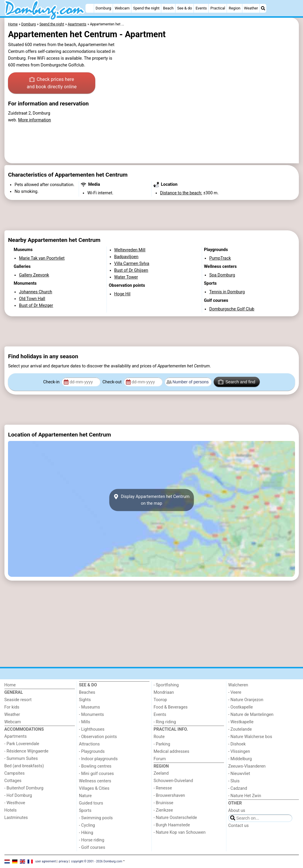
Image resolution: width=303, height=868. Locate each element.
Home (10, 685)
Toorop (160, 700)
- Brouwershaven (169, 795)
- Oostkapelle (240, 707)
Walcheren (238, 685)
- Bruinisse (163, 803)
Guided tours (91, 803)
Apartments (16, 736)
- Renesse (163, 788)
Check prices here (52, 84)
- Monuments (92, 715)
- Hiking (86, 833)
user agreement (46, 861)
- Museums (90, 707)
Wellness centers (95, 781)
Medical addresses (171, 751)
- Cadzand (238, 788)
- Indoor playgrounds (98, 759)
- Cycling (87, 825)
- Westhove (15, 803)
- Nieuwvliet (239, 774)
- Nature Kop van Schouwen (180, 832)
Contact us (238, 826)
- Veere (235, 692)
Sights (85, 700)
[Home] (90, 8)
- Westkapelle (241, 722)
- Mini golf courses (96, 774)
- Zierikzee (163, 810)
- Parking (162, 744)
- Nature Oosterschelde (175, 818)
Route (159, 737)
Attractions (89, 744)
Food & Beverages (171, 707)
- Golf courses (92, 847)
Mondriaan (164, 692)
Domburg (103, 8)
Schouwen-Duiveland (173, 781)
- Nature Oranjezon (246, 700)
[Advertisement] (152, 215)
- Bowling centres (95, 766)
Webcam (122, 8)
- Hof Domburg (18, 795)
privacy (64, 861)
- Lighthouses (92, 729)
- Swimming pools (96, 818)
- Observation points (98, 737)
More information (34, 120)
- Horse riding (92, 840)
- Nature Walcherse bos (250, 737)
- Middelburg (240, 759)
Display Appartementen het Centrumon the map (152, 500)
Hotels (11, 810)
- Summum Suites (21, 759)
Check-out (112, 382)
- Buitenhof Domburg (24, 788)
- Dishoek (237, 744)
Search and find (237, 382)
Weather (251, 8)
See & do (185, 8)
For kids (12, 707)
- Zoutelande (240, 729)
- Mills (85, 722)
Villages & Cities (94, 788)
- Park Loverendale (22, 744)
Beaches (87, 692)
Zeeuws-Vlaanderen (247, 766)
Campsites (15, 773)
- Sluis (234, 781)
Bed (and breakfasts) (24, 766)
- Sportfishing (166, 685)
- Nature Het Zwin (245, 796)
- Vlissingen (239, 751)
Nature (85, 796)
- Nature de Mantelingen (251, 715)
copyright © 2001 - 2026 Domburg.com (97, 861)
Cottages (13, 781)
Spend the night (146, 8)
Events (201, 8)
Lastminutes (16, 818)
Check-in (52, 382)
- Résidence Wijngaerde (26, 751)
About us (237, 811)
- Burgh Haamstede (172, 825)
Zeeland (161, 773)
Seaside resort (18, 700)
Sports (85, 811)
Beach (168, 8)
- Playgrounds (92, 751)
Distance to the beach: (181, 193)
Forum (160, 759)
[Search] (263, 8)
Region (234, 8)
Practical (218, 8)
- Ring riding (165, 722)
